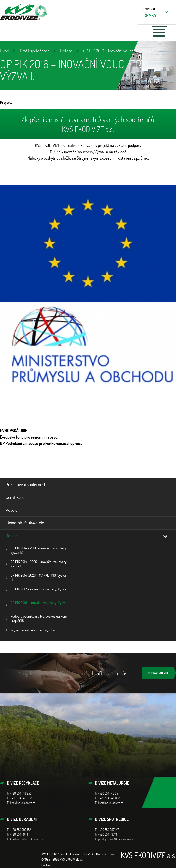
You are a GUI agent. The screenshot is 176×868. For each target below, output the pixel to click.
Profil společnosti (35, 51)
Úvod (5, 51)
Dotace (66, 51)
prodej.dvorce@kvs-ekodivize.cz (117, 839)
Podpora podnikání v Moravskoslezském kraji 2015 (39, 618)
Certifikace (15, 497)
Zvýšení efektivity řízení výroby (33, 630)
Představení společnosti (26, 484)
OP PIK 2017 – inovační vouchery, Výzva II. (38, 591)
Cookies (46, 865)
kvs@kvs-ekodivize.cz (23, 803)
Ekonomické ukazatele (25, 523)
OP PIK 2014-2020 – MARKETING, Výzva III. (38, 577)
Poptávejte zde (158, 673)
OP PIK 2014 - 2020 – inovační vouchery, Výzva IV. (39, 550)
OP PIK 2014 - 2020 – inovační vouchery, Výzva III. (39, 564)
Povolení (13, 510)
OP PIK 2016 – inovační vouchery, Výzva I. (39, 605)
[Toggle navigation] (159, 33)
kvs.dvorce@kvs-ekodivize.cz (27, 839)
